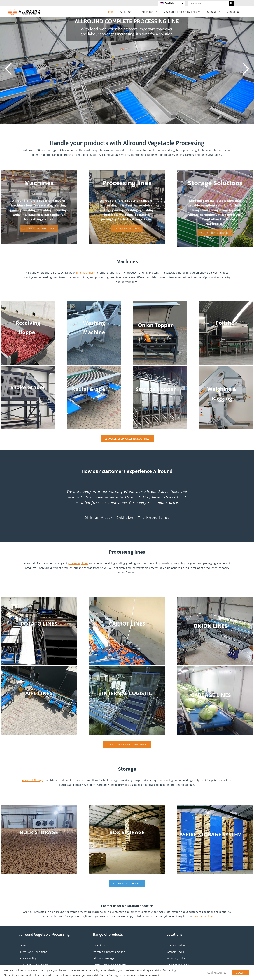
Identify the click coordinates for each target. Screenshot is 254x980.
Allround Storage (33, 780)
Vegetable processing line (109, 952)
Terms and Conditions (34, 952)
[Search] (231, 3)
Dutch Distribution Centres (110, 965)
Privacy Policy (28, 958)
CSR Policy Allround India (35, 965)
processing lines (78, 563)
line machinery (85, 273)
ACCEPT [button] (241, 973)
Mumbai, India (176, 958)
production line (203, 916)
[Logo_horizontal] (24, 10)
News (23, 945)
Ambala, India (176, 952)
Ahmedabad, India (178, 965)
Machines (99, 945)
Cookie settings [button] (217, 972)
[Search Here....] (208, 3)
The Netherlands (177, 945)
